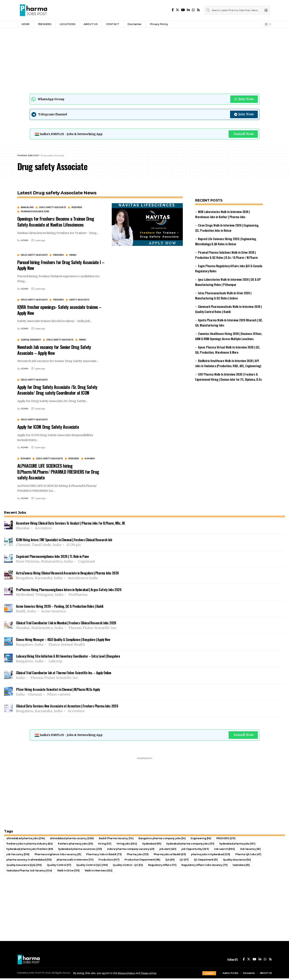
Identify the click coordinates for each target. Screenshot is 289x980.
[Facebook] (173, 10)
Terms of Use (153, 973)
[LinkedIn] (188, 10)
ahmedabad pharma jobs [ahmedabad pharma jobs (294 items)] (28, 839)
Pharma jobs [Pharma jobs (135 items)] (147, 855)
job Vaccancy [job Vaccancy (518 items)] (18, 855)
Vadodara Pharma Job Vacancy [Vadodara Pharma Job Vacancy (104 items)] (31, 872)
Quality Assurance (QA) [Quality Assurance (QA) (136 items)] (25, 867)
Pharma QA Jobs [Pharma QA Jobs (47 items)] (266, 855)
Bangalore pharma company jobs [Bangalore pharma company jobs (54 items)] (176, 839)
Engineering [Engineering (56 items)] (218, 839)
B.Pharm (26, 459)
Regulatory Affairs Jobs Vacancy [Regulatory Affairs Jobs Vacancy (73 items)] (216, 867)
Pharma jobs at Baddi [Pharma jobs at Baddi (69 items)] (181, 855)
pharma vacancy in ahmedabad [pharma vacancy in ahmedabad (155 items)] (31, 861)
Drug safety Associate (52, 208)
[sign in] (252, 24)
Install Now (243, 134)
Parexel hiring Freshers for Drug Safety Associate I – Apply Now (61, 265)
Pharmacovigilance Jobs (35, 212)
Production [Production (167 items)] (117, 861)
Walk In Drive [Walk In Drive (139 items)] (73, 872)
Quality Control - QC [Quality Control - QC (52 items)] (134, 867)
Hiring (73, 256)
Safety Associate (79, 300)
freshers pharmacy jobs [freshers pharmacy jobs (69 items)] (82, 844)
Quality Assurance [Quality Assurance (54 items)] (252, 861)
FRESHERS (77, 208)
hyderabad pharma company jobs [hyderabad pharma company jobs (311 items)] (204, 844)
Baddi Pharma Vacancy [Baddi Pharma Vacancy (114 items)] (127, 839)
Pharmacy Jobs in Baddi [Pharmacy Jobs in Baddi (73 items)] (111, 855)
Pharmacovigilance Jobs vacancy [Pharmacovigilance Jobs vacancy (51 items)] (61, 855)
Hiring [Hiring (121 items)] (113, 844)
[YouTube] (183, 10)
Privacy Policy (128, 973)
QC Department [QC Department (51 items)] (219, 861)
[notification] (257, 24)
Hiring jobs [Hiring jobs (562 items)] (136, 844)
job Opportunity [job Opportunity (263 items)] (210, 850)
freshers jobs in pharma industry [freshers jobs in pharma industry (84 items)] (32, 844)
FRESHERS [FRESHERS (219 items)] (244, 839)
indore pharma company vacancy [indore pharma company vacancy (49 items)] (142, 850)
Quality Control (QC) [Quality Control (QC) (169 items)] (96, 867)
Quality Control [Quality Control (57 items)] (62, 867)
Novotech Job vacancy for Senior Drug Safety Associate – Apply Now (54, 350)
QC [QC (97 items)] (196, 861)
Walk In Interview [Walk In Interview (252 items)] (105, 872)
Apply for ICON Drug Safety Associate (48, 427)
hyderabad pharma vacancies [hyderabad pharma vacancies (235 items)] (87, 850)
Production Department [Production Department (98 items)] (152, 861)
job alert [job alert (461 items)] (182, 850)
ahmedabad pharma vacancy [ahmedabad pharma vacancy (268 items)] (78, 839)
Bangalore (27, 208)
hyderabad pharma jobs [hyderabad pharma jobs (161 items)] (254, 844)
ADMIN (24, 241)
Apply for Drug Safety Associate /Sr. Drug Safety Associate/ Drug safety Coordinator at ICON (57, 390)
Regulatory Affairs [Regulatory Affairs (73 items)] (171, 867)
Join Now (244, 99)
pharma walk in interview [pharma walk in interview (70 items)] (82, 861)
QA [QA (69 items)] (181, 861)
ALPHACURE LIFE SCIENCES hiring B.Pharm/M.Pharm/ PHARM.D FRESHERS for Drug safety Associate (58, 472)
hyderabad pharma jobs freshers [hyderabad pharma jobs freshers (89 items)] (32, 850)
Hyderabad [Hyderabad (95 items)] (162, 844)
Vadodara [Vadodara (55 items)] (255, 867)
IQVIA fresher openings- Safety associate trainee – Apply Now (59, 310)
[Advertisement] (127, 60)
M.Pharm (90, 459)
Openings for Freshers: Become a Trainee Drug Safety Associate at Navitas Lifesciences (56, 222)
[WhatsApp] (193, 10)
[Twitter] (177, 10)
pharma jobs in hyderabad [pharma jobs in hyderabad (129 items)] (225, 855)
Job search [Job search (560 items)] (241, 850)
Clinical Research (31, 340)
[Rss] (198, 10)
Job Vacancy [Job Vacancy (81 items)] (268, 850)
